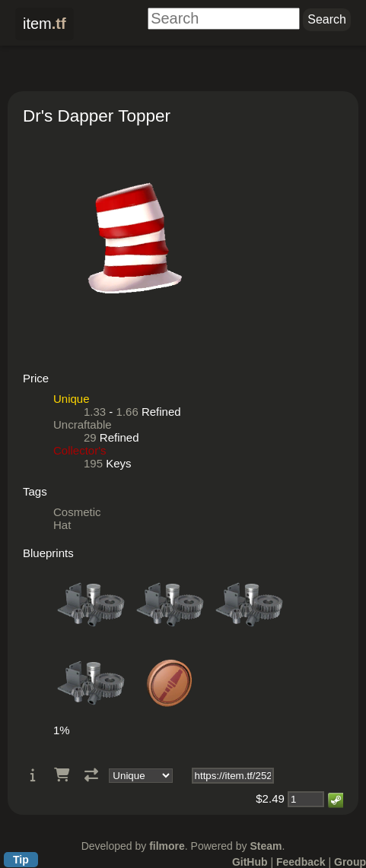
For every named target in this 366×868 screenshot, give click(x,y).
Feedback (301, 862)
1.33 (95, 412)
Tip (21, 860)
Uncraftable (83, 424)
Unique (72, 399)
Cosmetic (77, 512)
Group (350, 862)
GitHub (250, 862)
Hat (62, 525)
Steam (266, 846)
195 (93, 463)
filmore (167, 846)
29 (90, 437)
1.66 (127, 412)
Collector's (80, 450)
